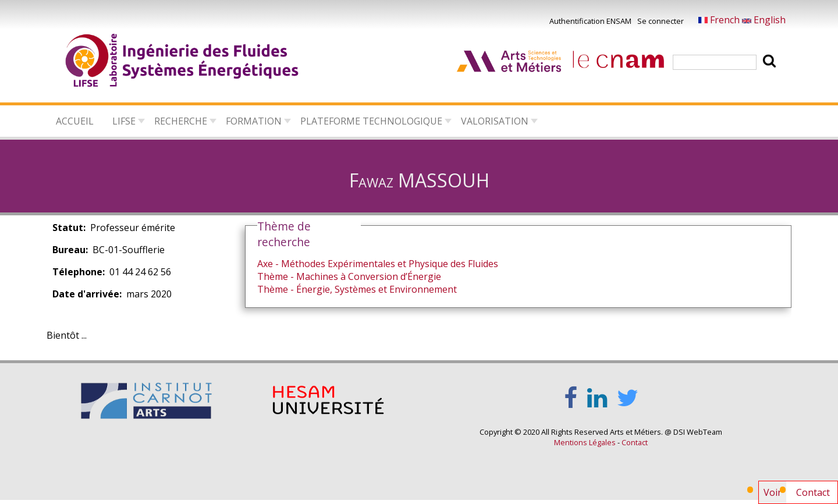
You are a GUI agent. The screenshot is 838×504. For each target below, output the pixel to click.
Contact (813, 492)
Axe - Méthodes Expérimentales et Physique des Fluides (378, 264)
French (720, 20)
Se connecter (661, 21)
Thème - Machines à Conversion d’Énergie (349, 276)
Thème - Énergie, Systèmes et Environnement (357, 289)
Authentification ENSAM (590, 21)
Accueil (75, 121)
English (764, 20)
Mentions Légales (585, 442)
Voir (775, 495)
